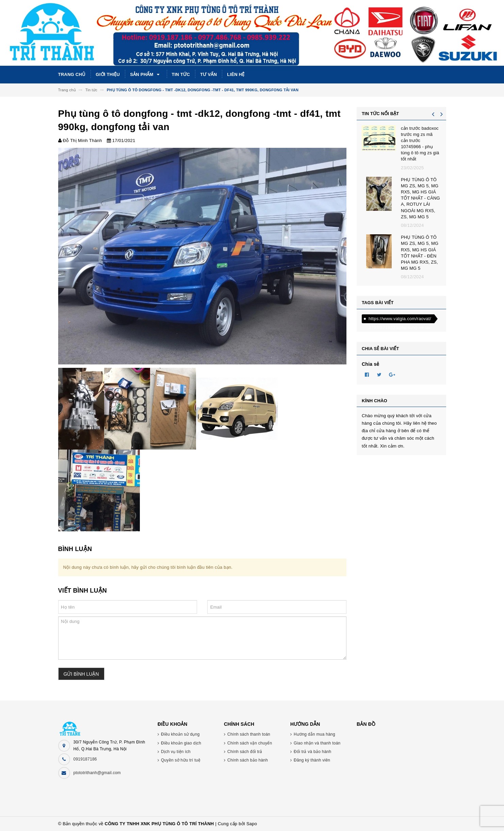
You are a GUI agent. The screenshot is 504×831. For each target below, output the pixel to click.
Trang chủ (72, 74)
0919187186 (85, 759)
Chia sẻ (371, 364)
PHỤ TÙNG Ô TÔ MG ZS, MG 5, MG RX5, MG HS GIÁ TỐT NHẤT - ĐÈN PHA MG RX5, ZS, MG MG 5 (420, 253)
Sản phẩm (146, 75)
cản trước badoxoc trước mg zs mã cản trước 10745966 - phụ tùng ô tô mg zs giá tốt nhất (420, 144)
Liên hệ (236, 74)
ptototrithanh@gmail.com (97, 773)
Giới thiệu (108, 74)
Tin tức (181, 74)
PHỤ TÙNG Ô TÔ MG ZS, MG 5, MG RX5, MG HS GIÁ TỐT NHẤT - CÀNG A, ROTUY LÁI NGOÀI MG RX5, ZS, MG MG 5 (420, 198)
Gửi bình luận (81, 674)
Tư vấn (208, 74)
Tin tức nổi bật (380, 114)
